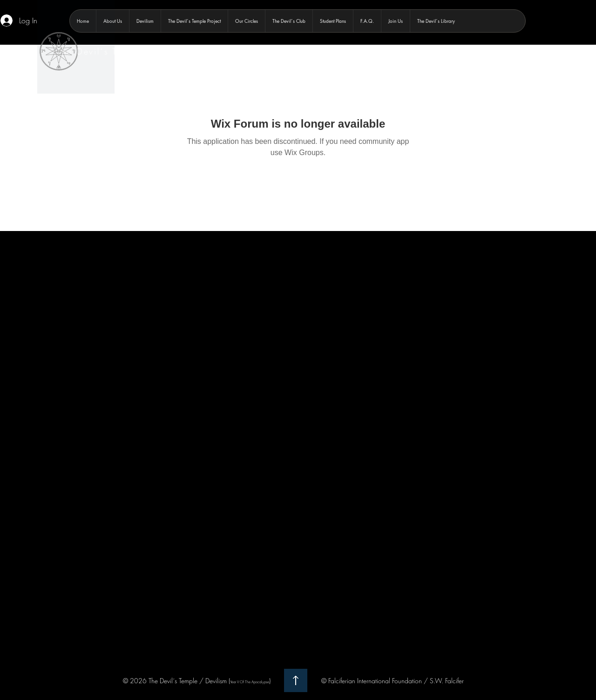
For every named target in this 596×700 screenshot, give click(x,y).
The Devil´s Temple (100, 51)
